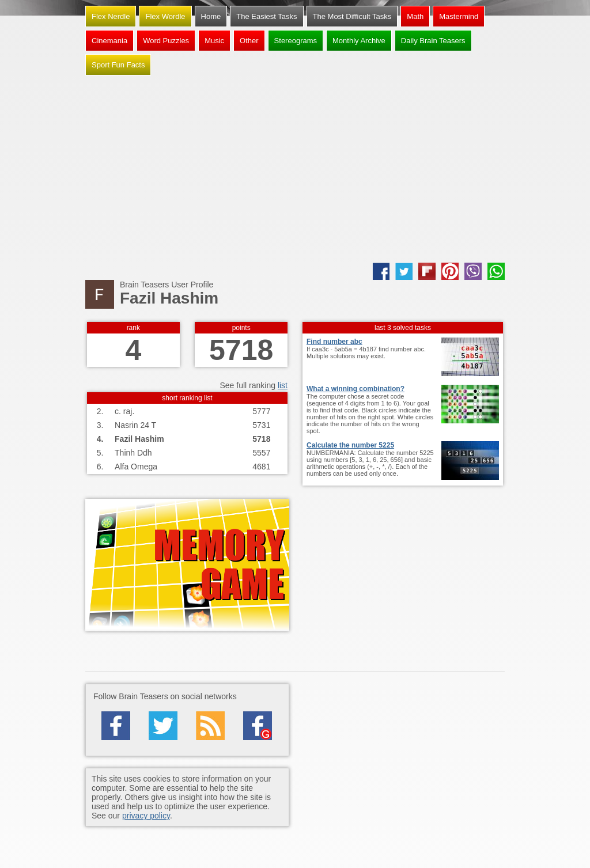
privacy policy (146, 816)
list (283, 385)
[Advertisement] (295, 170)
